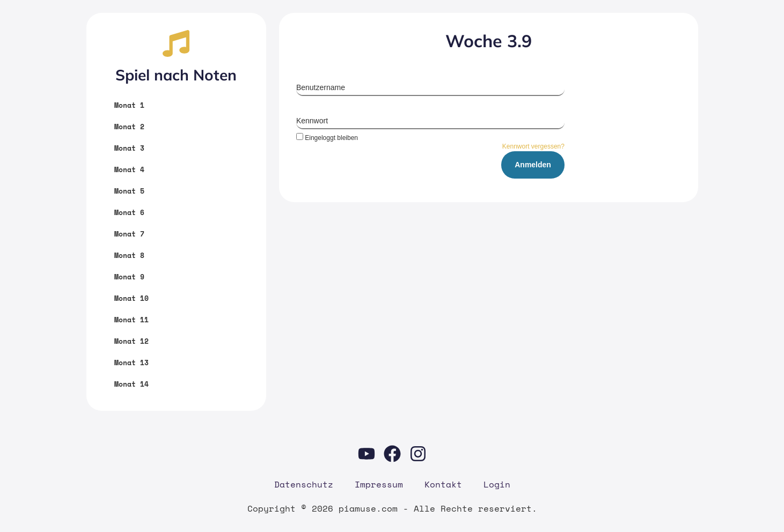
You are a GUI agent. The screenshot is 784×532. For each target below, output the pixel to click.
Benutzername (321, 87)
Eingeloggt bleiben (327, 138)
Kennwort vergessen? (533, 146)
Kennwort (312, 121)
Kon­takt (443, 484)
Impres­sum (379, 484)
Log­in (497, 484)
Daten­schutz (304, 484)
